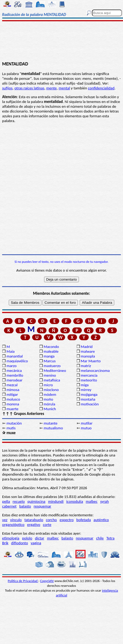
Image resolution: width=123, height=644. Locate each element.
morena (13, 404)
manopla (88, 356)
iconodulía (75, 501)
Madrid (87, 347)
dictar (40, 538)
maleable (51, 351)
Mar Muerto (91, 361)
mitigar (12, 394)
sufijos (7, 88)
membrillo (15, 375)
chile (100, 538)
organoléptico (13, 525)
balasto (25, 506)
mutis (11, 428)
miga (85, 385)
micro (48, 385)
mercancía (89, 375)
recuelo (19, 501)
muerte (12, 409)
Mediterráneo (55, 371)
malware (88, 351)
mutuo (86, 428)
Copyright (47, 581)
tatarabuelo (34, 520)
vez (5, 520)
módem (50, 394)
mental (64, 88)
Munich (50, 409)
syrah (104, 501)
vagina (36, 543)
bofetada (83, 520)
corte (47, 525)
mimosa (13, 390)
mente (52, 88)
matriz (86, 366)
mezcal (12, 385)
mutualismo (53, 428)
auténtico (101, 520)
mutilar (87, 423)
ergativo (34, 525)
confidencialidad (101, 88)
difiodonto (20, 543)
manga (49, 356)
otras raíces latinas (29, 88)
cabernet (9, 506)
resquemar (43, 506)
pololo (27, 538)
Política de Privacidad (23, 581)
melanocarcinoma (95, 371)
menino (50, 375)
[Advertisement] (61, 42)
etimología (11, 538)
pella (6, 501)
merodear (14, 380)
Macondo (51, 347)
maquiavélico (17, 361)
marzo (11, 366)
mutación (14, 423)
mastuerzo (52, 366)
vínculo (16, 520)
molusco (13, 399)
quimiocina (36, 501)
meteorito (89, 380)
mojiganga (89, 394)
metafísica (52, 380)
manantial (14, 356)
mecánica (14, 371)
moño (48, 399)
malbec (92, 501)
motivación (90, 404)
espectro (67, 520)
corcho (51, 520)
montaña (88, 399)
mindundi (56, 501)
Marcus (50, 361)
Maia (10, 351)
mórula (49, 404)
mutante (50, 423)
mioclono (51, 390)
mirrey (86, 390)
